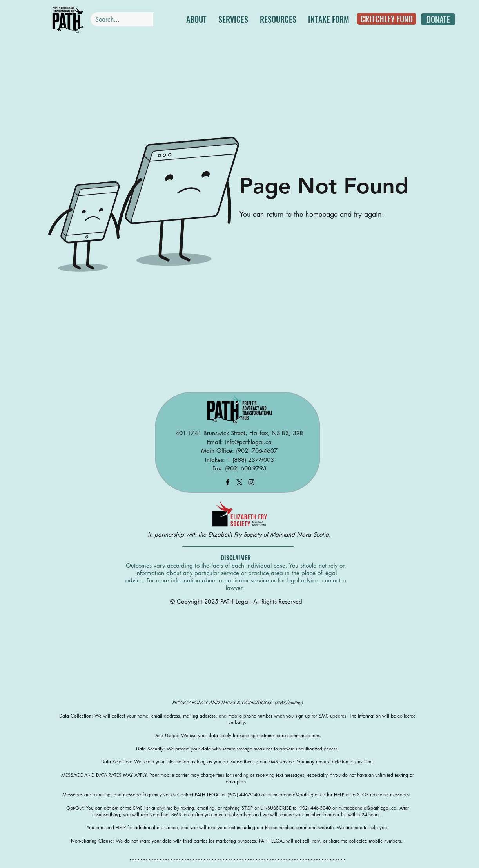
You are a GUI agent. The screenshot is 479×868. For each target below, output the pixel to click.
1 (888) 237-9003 (250, 460)
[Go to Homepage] (271, 235)
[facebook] (228, 482)
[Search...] (118, 20)
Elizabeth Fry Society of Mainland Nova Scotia (269, 534)
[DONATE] (438, 19)
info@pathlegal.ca (248, 442)
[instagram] (251, 482)
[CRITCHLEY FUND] (387, 19)
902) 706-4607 (258, 451)
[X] (239, 482)
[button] (233, 19)
